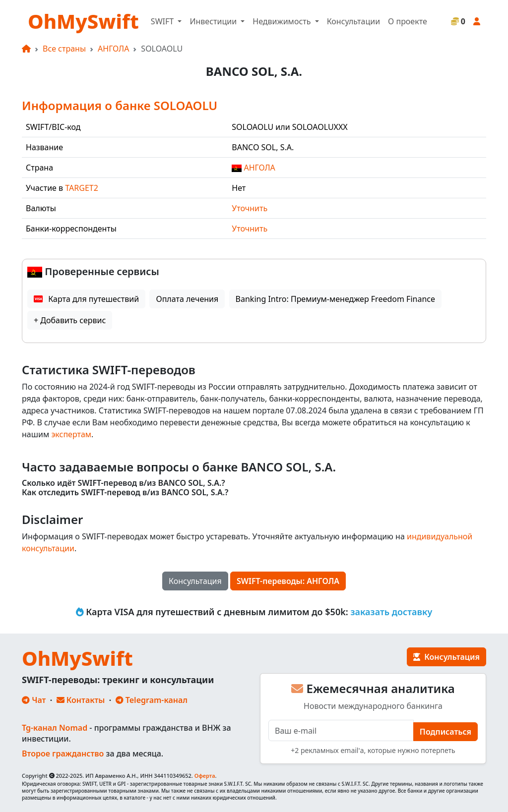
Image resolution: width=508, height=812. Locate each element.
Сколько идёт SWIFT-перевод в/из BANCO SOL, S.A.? (124, 483)
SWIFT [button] (163, 21)
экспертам (71, 434)
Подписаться (445, 732)
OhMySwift (83, 21)
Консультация (195, 581)
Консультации (353, 21)
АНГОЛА (113, 49)
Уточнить (250, 208)
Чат (34, 700)
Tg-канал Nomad (55, 728)
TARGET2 (82, 188)
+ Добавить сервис (70, 320)
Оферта (205, 776)
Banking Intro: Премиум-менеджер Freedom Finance (335, 299)
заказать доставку (391, 612)
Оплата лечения (187, 299)
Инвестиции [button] (214, 21)
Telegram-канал (152, 700)
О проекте (408, 21)
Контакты (81, 700)
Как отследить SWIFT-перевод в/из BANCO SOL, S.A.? (125, 493)
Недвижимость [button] (283, 21)
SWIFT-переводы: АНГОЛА (288, 581)
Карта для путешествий (86, 299)
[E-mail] (341, 730)
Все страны (64, 49)
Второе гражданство (63, 754)
